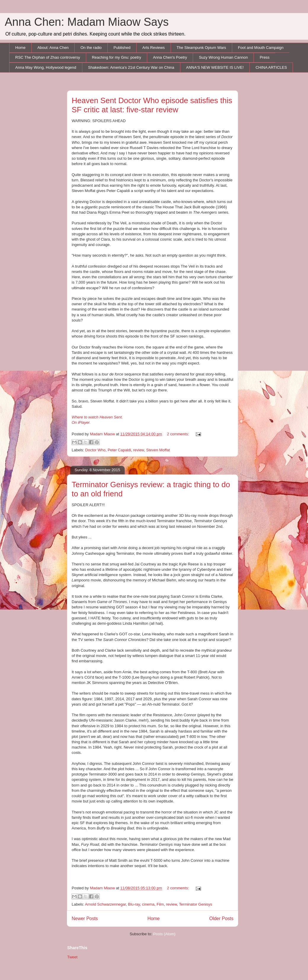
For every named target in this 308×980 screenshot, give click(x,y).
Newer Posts (85, 919)
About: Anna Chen (53, 48)
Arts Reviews (153, 48)
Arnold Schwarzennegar (105, 904)
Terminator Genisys (195, 904)
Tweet (72, 957)
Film (160, 904)
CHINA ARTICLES (271, 67)
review (138, 450)
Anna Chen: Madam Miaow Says (87, 22)
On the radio (91, 48)
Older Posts (221, 919)
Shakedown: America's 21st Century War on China (131, 67)
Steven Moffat (158, 450)
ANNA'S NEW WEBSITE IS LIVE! (215, 67)
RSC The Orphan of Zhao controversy (48, 57)
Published (122, 48)
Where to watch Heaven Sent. (97, 417)
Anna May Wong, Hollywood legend (46, 67)
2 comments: (179, 434)
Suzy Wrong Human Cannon (223, 57)
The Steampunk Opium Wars (201, 48)
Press (265, 57)
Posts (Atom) (164, 934)
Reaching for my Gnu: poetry (116, 57)
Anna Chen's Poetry (170, 57)
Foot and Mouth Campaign (261, 48)
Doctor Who (96, 450)
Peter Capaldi (119, 450)
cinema (148, 904)
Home (21, 48)
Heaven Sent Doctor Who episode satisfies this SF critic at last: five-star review (152, 105)
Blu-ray (134, 904)
